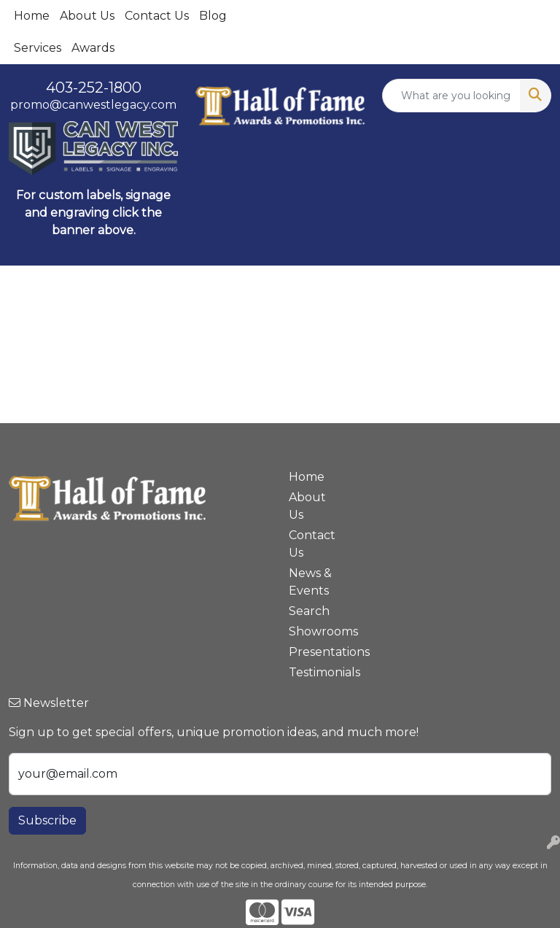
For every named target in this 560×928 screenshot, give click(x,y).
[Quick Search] (451, 96)
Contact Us (157, 16)
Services (38, 48)
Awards (93, 48)
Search (309, 611)
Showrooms (315, 631)
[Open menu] (531, 287)
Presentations (315, 652)
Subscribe (47, 820)
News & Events (310, 582)
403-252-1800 (94, 88)
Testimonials (315, 672)
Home (32, 16)
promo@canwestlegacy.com (93, 105)
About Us (87, 16)
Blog (213, 16)
